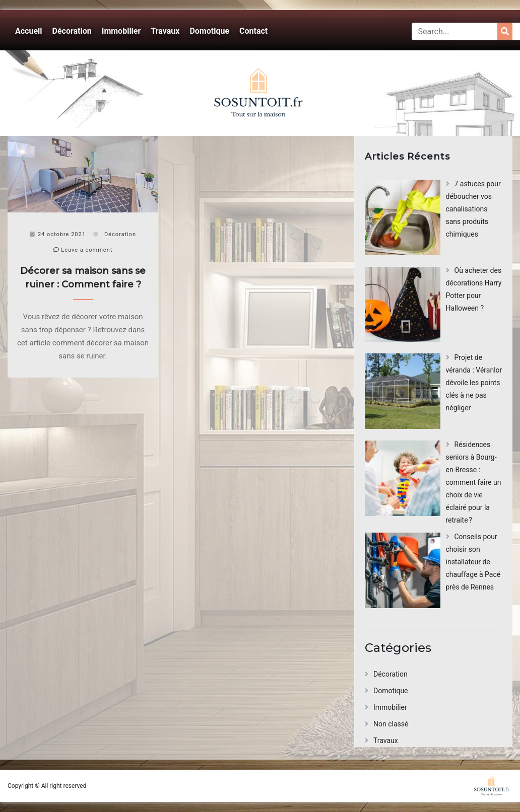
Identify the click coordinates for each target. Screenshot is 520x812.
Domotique (209, 31)
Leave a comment (83, 250)
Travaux (165, 31)
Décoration (72, 31)
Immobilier (121, 31)
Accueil (29, 31)
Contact (253, 31)
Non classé (391, 724)
